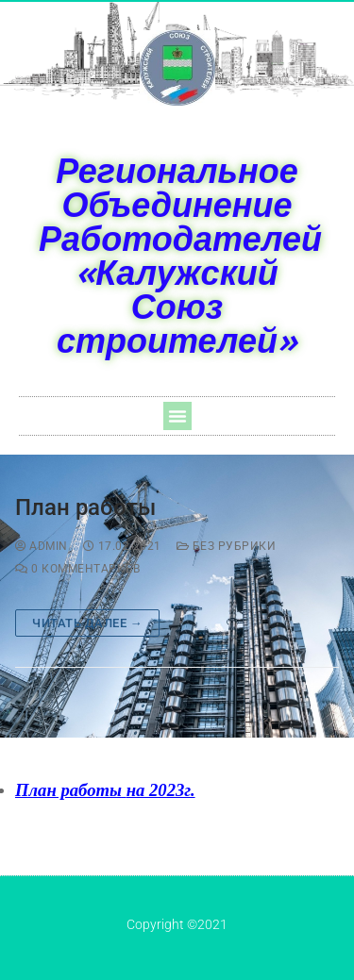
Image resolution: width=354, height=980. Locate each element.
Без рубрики (227, 546)
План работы (85, 507)
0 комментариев (77, 569)
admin (42, 546)
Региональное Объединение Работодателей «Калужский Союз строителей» (180, 255)
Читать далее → (87, 623)
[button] (177, 416)
